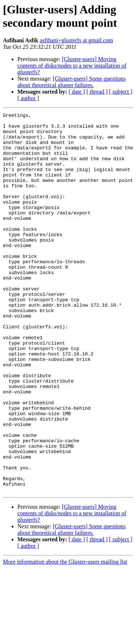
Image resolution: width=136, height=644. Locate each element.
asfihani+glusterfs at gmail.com (76, 40)
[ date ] (77, 92)
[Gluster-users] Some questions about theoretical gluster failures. (71, 82)
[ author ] (28, 98)
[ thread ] (97, 92)
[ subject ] (121, 92)
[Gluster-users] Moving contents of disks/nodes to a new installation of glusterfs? (72, 66)
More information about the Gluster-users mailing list (65, 638)
